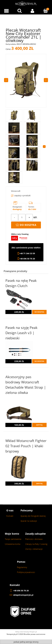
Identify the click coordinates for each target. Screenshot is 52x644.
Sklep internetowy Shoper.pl (26, 632)
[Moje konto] (33, 11)
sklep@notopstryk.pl (23, 595)
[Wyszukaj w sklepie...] (20, 11)
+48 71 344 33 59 (27, 253)
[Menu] (7, 11)
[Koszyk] (45, 11)
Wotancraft (16, 191)
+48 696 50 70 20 (27, 259)
